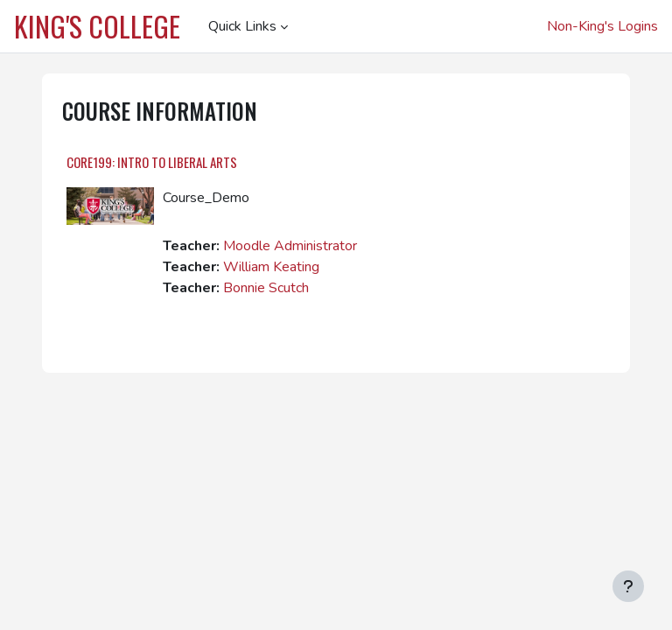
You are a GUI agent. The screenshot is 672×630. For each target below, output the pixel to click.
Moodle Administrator (290, 246)
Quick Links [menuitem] (242, 26)
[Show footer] (628, 586)
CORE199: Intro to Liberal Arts (152, 162)
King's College (97, 26)
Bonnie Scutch (266, 288)
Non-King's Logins (602, 26)
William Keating (271, 267)
